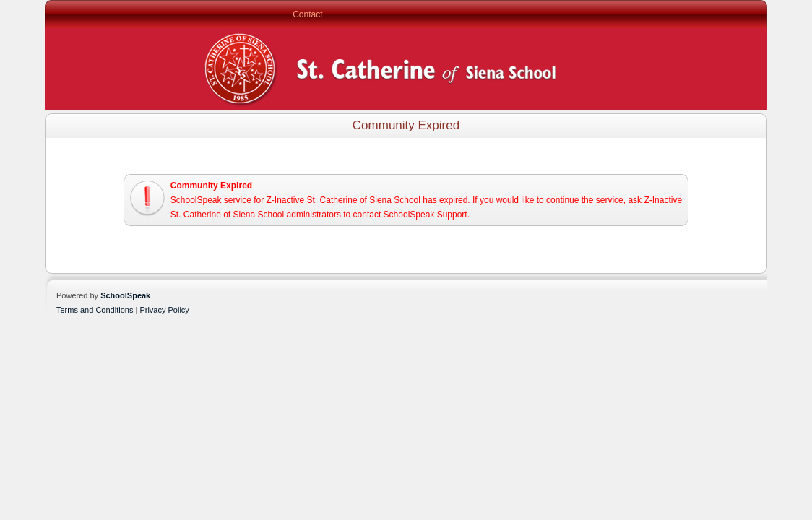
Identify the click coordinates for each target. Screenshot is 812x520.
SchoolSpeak (125, 295)
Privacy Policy (164, 310)
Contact (307, 14)
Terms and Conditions (95, 310)
